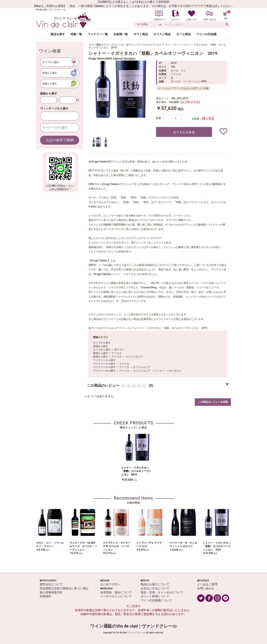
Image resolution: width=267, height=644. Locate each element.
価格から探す (49, 93)
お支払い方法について (155, 588)
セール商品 (184, 34)
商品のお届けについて (155, 584)
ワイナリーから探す (104, 360)
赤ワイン (119, 350)
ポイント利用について (155, 596)
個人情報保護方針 (51, 592)
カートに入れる (184, 132)
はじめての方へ (110, 584)
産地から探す (101, 346)
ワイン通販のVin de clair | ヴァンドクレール (133, 626)
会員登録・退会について (116, 592)
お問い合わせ (206, 588)
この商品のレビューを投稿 (213, 402)
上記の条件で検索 (60, 140)
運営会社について (51, 584)
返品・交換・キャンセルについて (162, 592)
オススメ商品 (162, 34)
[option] (121, 89)
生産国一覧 (121, 34)
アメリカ (117, 353)
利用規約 (45, 596)
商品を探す (58, 34)
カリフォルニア (134, 357)
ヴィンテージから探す (54, 108)
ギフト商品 (141, 34)
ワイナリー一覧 (98, 34)
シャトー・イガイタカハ (168, 371)
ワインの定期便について (156, 600)
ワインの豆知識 (206, 34)
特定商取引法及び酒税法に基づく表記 (64, 588)
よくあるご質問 (207, 584)
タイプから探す (102, 343)
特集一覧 (76, 34)
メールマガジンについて (116, 596)
